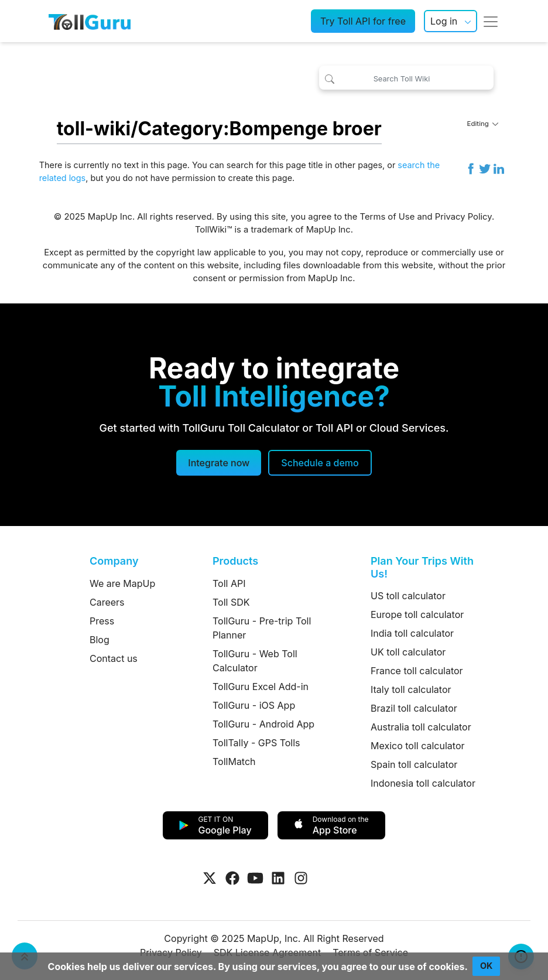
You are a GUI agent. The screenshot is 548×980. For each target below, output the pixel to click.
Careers (107, 602)
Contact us (114, 658)
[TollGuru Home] (90, 21)
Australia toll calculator (421, 727)
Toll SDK (231, 602)
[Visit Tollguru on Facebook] (232, 878)
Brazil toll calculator (414, 708)
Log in (444, 21)
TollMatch (234, 762)
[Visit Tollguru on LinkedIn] (278, 878)
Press (102, 621)
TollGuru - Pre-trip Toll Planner (262, 628)
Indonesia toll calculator (423, 783)
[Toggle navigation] (491, 21)
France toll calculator (417, 671)
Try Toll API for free (363, 21)
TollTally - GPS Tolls (256, 743)
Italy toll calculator (411, 689)
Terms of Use (388, 217)
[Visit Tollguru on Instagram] (301, 878)
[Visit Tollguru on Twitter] (210, 878)
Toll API (229, 583)
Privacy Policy (463, 217)
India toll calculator (412, 633)
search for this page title (275, 165)
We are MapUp (122, 583)
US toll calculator (408, 596)
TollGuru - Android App (263, 724)
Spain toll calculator (414, 764)
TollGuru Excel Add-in (261, 687)
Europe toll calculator (417, 614)
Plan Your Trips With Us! (422, 567)
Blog (100, 640)
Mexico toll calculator (418, 746)
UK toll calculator (408, 652)
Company (114, 561)
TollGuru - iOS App (254, 705)
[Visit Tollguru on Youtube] (255, 878)
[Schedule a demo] (320, 463)
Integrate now (219, 463)
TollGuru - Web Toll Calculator (255, 661)
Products (235, 561)
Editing (483, 124)
